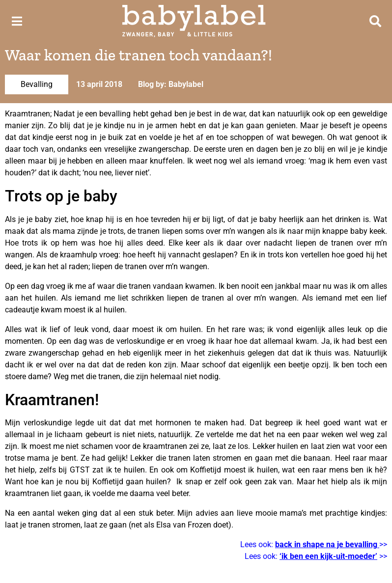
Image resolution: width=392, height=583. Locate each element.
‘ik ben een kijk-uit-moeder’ (328, 556)
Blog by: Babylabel (171, 84)
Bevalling (37, 84)
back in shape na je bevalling (326, 544)
